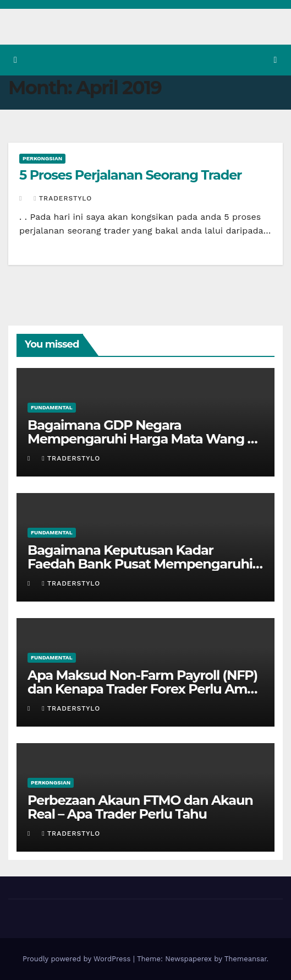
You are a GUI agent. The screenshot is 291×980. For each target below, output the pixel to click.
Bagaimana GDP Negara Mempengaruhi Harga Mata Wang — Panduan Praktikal (144, 439)
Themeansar (246, 959)
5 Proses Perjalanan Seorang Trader (130, 175)
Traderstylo (63, 198)
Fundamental (52, 407)
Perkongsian (42, 158)
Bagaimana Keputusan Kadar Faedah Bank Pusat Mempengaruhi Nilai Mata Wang (140, 564)
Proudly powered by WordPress (78, 959)
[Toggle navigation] (275, 60)
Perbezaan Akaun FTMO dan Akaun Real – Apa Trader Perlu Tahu (140, 807)
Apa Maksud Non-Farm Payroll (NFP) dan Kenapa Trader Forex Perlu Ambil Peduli (145, 689)
